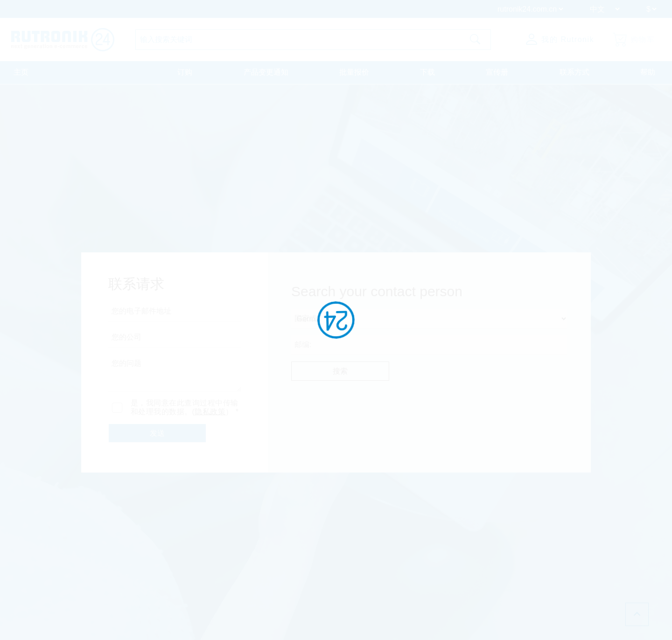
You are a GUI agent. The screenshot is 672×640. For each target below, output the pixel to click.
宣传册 (497, 72)
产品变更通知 (266, 72)
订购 (185, 72)
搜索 (340, 371)
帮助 (648, 72)
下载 (427, 72)
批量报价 (354, 72)
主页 (21, 72)
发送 (157, 433)
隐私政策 (210, 412)
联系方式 (574, 72)
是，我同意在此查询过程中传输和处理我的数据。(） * (185, 407)
